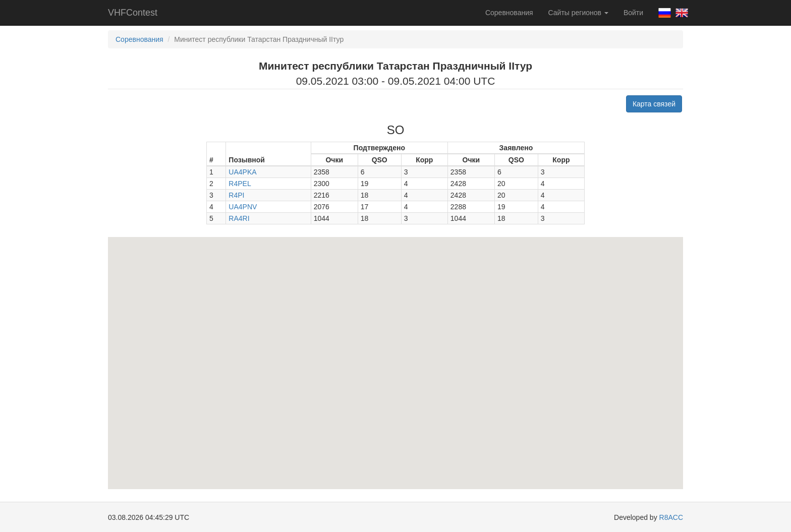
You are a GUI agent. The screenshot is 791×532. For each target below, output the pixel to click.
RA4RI (239, 218)
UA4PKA (242, 172)
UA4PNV (243, 207)
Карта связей (654, 104)
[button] (373, 260)
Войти (633, 13)
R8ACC (671, 517)
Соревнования (509, 13)
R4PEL (240, 184)
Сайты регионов (578, 13)
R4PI (236, 195)
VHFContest (133, 13)
